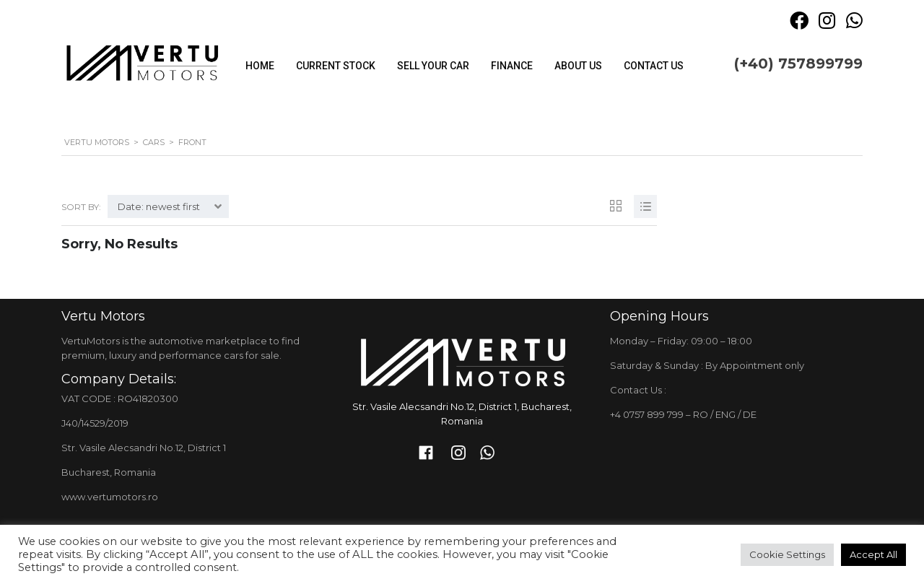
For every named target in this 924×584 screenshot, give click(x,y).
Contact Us (654, 66)
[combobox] (168, 206)
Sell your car (433, 66)
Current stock (336, 66)
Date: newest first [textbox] (159, 206)
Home (260, 66)
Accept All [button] (873, 554)
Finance (512, 66)
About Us (578, 66)
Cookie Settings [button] (787, 554)
